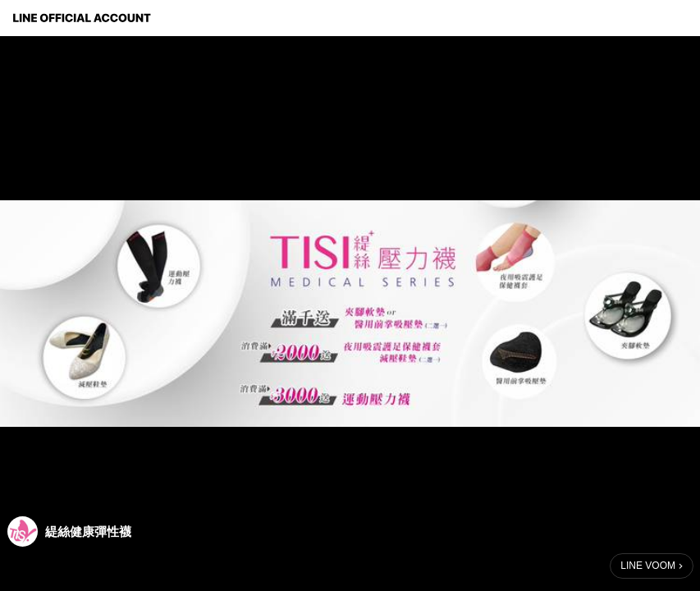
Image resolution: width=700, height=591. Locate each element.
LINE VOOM (648, 566)
